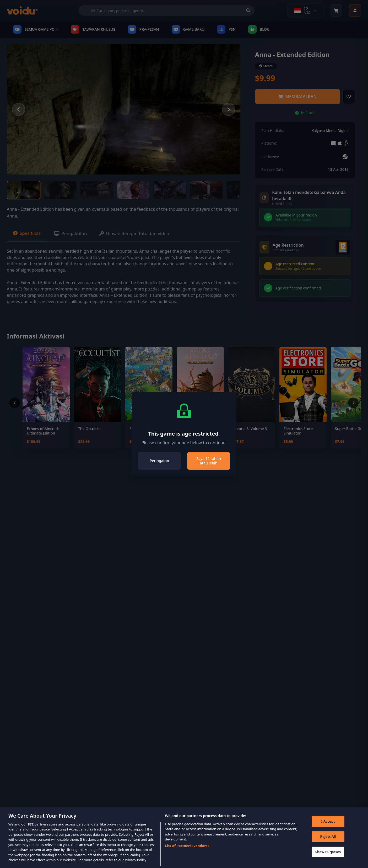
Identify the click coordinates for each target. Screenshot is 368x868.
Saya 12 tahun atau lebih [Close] (209, 461)
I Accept (327, 828)
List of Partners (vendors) (187, 851)
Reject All (327, 843)
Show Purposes (327, 858)
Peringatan (159, 461)
